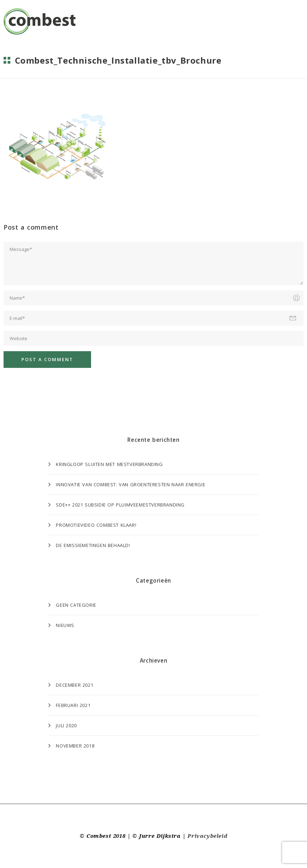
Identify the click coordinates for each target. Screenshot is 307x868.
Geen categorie (76, 605)
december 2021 (75, 685)
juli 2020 (66, 725)
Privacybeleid (207, 836)
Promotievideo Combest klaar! (96, 525)
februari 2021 (73, 705)
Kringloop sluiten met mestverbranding (109, 464)
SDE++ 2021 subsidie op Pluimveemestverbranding (120, 505)
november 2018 (75, 746)
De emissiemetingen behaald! (93, 545)
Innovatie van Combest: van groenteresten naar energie (131, 484)
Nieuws (65, 625)
